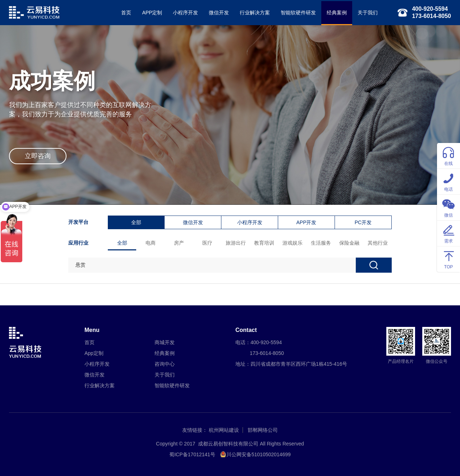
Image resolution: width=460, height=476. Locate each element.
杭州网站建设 (224, 430)
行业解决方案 (255, 13)
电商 (151, 243)
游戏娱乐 (293, 243)
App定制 (94, 353)
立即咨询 (38, 156)
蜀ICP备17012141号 (192, 454)
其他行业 (378, 243)
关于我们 (368, 13)
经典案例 (337, 13)
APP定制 (152, 13)
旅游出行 (236, 243)
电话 (448, 181)
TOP (448, 259)
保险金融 (349, 243)
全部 (136, 222)
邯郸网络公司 (263, 430)
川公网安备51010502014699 (259, 454)
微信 (448, 207)
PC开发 (363, 222)
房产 (179, 243)
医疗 (207, 243)
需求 (448, 233)
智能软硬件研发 (298, 13)
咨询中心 (165, 364)
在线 (448, 155)
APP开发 (306, 222)
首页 (126, 13)
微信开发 (219, 13)
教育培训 (264, 243)
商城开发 (165, 342)
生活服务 (321, 243)
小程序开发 (185, 13)
